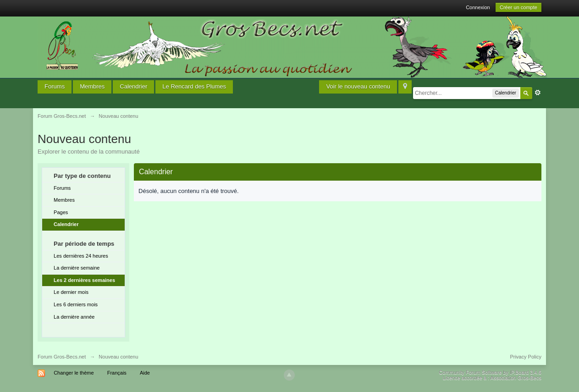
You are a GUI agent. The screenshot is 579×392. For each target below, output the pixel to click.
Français (117, 373)
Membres (92, 86)
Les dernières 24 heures (81, 256)
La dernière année (74, 317)
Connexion (478, 7)
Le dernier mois (71, 292)
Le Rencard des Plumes (194, 86)
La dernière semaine (77, 268)
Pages (61, 212)
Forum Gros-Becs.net (62, 357)
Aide (145, 373)
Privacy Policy (525, 357)
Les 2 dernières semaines (84, 280)
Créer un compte (518, 7)
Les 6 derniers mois (76, 304)
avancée (538, 93)
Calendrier (133, 86)
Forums (55, 86)
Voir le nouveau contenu (358, 86)
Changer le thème (74, 373)
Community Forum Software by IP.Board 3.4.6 (490, 372)
